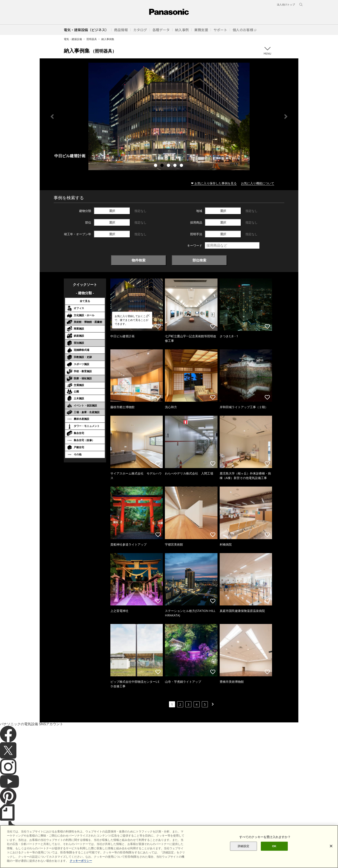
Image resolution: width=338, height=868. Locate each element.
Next (286, 117)
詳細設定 (243, 846)
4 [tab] (175, 166)
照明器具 (92, 39)
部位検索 (199, 260)
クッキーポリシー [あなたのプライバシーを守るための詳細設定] (81, 861)
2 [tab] (163, 166)
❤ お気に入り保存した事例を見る (214, 183)
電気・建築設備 (73, 39)
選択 (112, 211)
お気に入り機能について (258, 183)
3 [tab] (169, 166)
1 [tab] (156, 166)
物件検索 (139, 260)
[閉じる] (331, 846)
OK (274, 846)
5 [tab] (182, 166)
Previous (52, 117)
